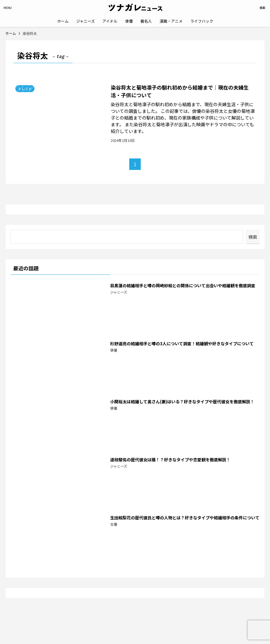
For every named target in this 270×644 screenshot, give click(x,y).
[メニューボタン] (8, 8)
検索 (253, 237)
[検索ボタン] (262, 8)
